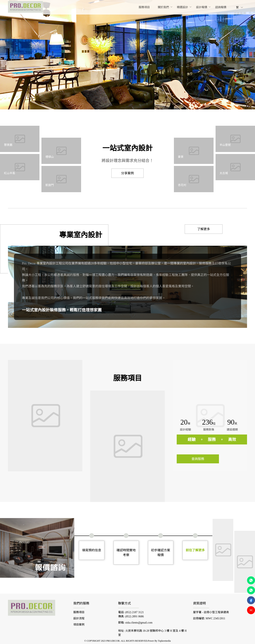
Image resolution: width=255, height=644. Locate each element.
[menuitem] (144, 7)
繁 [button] (240, 7)
